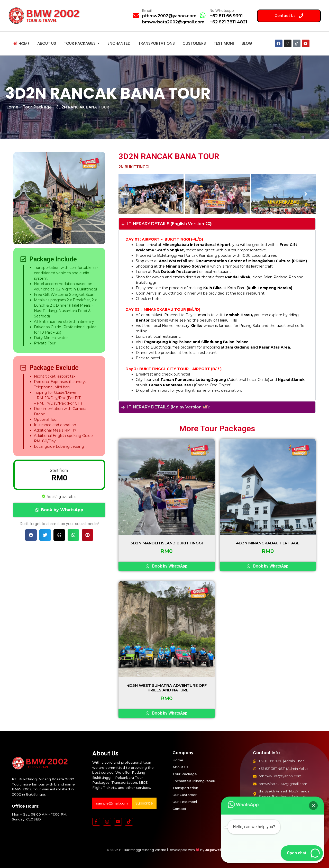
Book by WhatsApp (62, 510)
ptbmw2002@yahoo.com (169, 16)
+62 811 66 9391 (226, 16)
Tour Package (37, 107)
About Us (180, 767)
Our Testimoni (185, 802)
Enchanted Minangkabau (194, 781)
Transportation (185, 788)
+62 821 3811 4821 (229, 22)
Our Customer (185, 795)
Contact (179, 809)
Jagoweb (214, 850)
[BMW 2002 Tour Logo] (46, 15)
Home (12, 107)
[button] (59, 510)
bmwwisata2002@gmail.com (173, 22)
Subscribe (144, 803)
